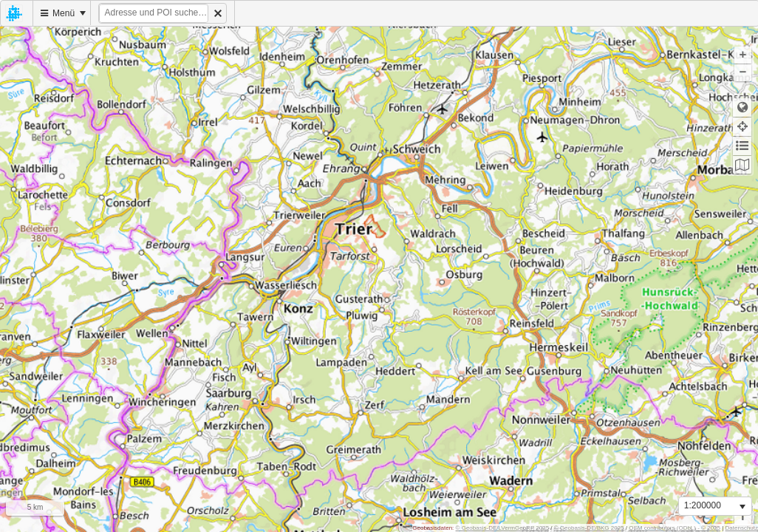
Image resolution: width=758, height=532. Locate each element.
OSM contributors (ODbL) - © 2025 (675, 528)
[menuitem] (17, 13)
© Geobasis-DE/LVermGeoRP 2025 (503, 528)
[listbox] (715, 506)
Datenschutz (742, 528)
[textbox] (154, 13)
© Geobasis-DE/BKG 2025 (589, 528)
